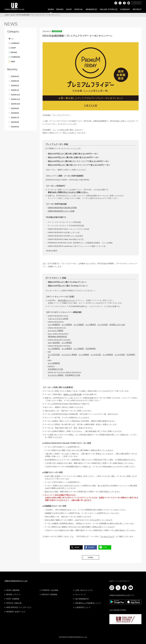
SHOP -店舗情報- (13, 599)
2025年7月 (15, 118)
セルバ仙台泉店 (54, 343)
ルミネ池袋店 (79, 325)
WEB (13, 62)
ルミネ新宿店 (67, 325)
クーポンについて (107, 537)
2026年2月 (15, 86)
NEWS (13, 15)
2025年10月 (16, 104)
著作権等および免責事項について (88, 603)
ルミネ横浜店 (91, 325)
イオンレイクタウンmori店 (58, 319)
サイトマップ (80, 595)
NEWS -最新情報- (13, 590)
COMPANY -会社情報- (50, 590)
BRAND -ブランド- (13, 595)
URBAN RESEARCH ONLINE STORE (62, 208)
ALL (12, 39)
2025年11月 (16, 99)
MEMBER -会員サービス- (16, 612)
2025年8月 (15, 113)
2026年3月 (15, 81)
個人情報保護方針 (82, 599)
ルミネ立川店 (96, 355)
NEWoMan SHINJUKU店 (57, 337)
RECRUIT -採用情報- (50, 595)
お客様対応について (83, 607)
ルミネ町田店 (108, 355)
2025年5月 (15, 127)
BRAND (14, 52)
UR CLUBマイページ (66, 300)
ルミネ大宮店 (103, 325)
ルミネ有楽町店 (54, 325)
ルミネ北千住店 (54, 355)
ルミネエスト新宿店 (56, 331)
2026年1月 (15, 90)
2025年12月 (16, 95)
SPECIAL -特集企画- (14, 603)
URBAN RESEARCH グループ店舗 (61, 211)
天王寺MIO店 (91, 349)
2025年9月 (15, 108)
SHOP (13, 48)
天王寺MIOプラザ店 (56, 369)
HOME (7, 15)
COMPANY (15, 43)
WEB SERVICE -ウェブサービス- (19, 607)
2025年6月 (15, 122)
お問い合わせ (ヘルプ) (84, 590)
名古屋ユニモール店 (117, 325)
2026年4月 (15, 76)
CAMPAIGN (15, 57)
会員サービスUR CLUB (72, 394)
